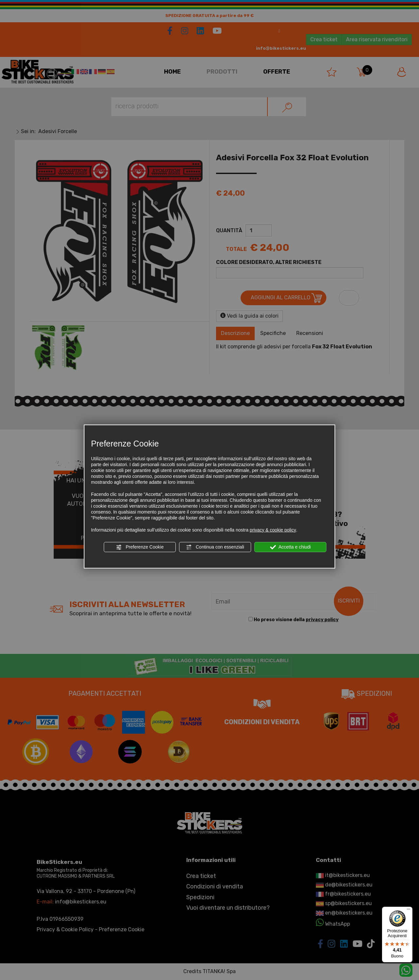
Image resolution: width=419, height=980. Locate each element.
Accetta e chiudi (291, 547)
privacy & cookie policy (273, 530)
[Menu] (409, 911)
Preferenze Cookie (140, 547)
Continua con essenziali (215, 547)
